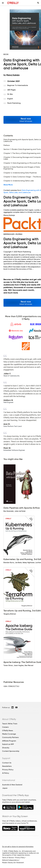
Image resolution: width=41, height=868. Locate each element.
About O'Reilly (9, 719)
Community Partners (10, 737)
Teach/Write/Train (10, 724)
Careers (5, 727)
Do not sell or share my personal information (18, 847)
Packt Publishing (14, 103)
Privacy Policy (8, 770)
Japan (5, 788)
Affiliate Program (9, 741)
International (9, 780)
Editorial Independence (10, 860)
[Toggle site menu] (3, 3)
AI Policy (6, 773)
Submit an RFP (8, 744)
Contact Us (7, 763)
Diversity (6, 748)
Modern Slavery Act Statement (13, 863)
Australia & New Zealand (12, 785)
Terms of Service (8, 858)
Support (6, 758)
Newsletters (7, 766)
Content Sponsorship (11, 751)
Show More (8, 185)
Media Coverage (9, 734)
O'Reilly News (8, 730)
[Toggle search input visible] (38, 3)
